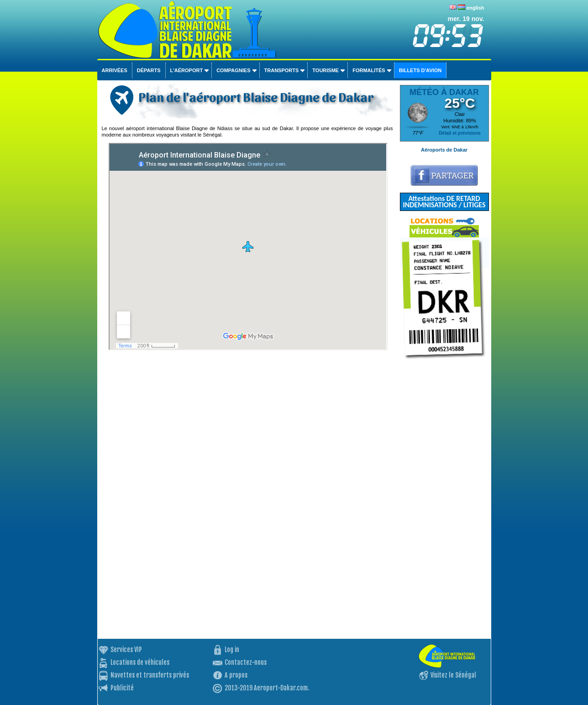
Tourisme (325, 70)
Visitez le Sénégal (453, 675)
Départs (149, 70)
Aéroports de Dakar (444, 150)
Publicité (122, 688)
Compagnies (233, 70)
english (475, 8)
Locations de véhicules (140, 662)
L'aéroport (187, 70)
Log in (232, 650)
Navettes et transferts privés (150, 675)
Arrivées (115, 70)
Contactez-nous (246, 662)
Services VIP (126, 650)
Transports (282, 70)
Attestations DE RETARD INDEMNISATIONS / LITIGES (444, 202)
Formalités (369, 70)
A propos (236, 675)
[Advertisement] (444, 502)
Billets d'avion (420, 70)
